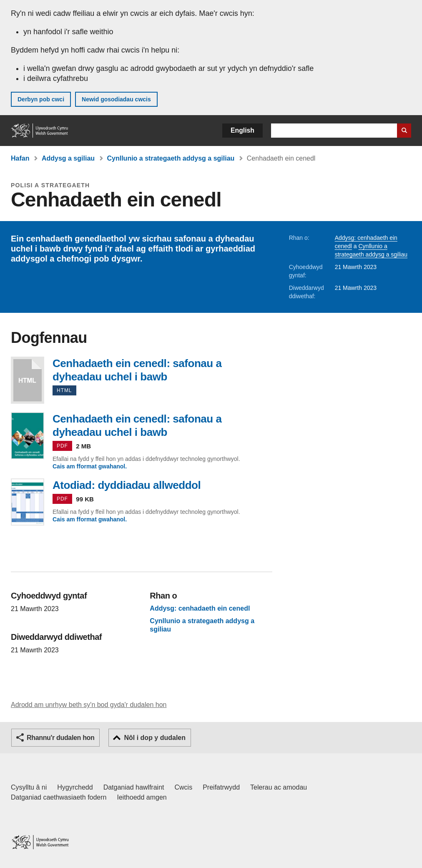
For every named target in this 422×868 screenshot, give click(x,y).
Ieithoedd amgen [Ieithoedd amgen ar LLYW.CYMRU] (142, 797)
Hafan (20, 158)
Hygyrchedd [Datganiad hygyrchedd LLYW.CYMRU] (75, 787)
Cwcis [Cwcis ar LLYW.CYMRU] (184, 787)
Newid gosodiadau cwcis (116, 99)
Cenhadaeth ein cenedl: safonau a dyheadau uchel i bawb (28, 380)
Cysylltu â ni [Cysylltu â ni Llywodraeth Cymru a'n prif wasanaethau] (29, 787)
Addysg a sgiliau (68, 158)
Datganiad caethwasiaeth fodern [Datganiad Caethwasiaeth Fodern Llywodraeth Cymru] (59, 797)
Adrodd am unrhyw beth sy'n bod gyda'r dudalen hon (89, 705)
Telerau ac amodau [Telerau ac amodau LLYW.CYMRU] (279, 787)
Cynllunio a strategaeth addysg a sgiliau (171, 158)
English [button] (242, 130)
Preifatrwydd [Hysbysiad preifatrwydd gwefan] (221, 787)
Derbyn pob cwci (41, 99)
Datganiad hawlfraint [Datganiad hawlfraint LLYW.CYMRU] (134, 787)
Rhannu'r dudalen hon (60, 738)
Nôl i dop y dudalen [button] (155, 738)
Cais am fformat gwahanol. (90, 466)
